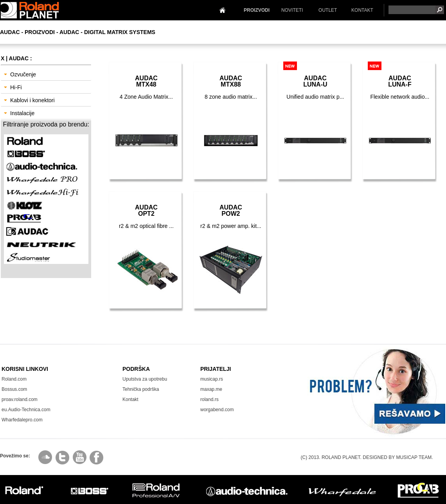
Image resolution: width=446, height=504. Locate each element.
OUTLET (328, 10)
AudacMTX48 (146, 81)
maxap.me (211, 389)
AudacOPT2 (146, 210)
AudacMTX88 (231, 81)
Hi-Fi (13, 87)
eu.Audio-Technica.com (26, 410)
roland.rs (210, 399)
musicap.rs (212, 379)
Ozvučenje (20, 74)
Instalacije (19, 113)
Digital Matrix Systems (120, 32)
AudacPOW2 (231, 210)
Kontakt (130, 399)
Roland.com (14, 379)
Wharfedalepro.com (22, 420)
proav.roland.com (20, 399)
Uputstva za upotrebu (145, 379)
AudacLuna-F (400, 81)
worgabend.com (217, 410)
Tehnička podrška (141, 389)
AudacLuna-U (315, 81)
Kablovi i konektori (29, 100)
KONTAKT (362, 10)
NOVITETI (292, 10)
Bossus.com (14, 389)
